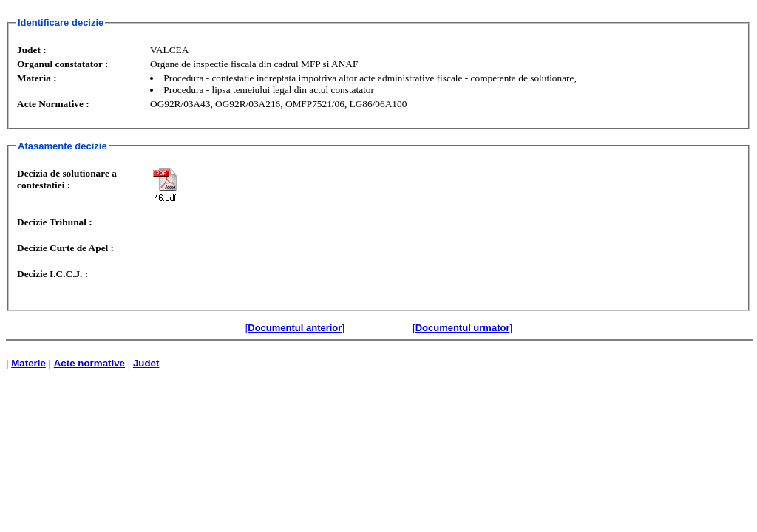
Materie (28, 363)
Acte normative (89, 363)
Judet (146, 363)
